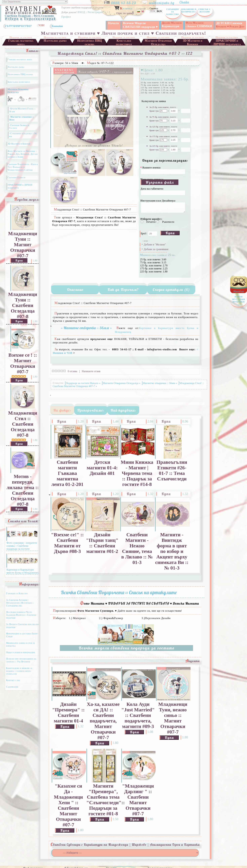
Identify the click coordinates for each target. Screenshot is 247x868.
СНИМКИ (199, 25)
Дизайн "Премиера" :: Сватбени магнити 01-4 (68, 712)
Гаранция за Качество (173, 12)
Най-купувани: (123, 410)
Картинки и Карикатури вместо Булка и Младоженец (23, 570)
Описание (75, 290)
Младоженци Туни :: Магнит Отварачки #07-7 (23, 245)
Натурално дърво (55, 41)
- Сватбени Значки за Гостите (19, 127)
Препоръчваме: (91, 410)
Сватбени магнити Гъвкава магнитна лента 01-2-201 (67, 473)
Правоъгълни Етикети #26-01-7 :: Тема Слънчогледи (172, 470)
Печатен (151, 222)
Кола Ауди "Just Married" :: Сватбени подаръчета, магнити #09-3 (138, 715)
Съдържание (12, 687)
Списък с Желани (205, 10)
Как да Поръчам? (123, 290)
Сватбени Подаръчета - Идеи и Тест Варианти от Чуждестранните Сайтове (23, 167)
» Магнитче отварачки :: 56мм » (86, 328)
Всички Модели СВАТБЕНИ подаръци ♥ (140, 25)
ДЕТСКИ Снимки (230, 25)
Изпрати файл (160, 182)
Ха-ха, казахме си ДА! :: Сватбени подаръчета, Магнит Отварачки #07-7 (103, 721)
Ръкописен (168, 222)
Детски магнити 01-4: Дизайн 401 (102, 468)
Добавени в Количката (189, 10)
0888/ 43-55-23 (126, 2)
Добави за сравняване (156, 249)
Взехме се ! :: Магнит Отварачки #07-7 (23, 363)
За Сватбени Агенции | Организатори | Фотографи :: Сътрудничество (20, 603)
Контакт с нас (13, 680)
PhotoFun (239, 299)
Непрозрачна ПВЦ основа (89, 42)
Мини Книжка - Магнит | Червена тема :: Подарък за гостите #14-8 (137, 473)
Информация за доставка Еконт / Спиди (22, 635)
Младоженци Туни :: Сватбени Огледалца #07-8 (23, 305)
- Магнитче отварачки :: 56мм (21, 118)
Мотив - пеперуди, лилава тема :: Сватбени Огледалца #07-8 (23, 490)
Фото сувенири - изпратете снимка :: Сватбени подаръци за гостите (22, 544)
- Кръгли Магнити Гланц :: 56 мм (22, 110)
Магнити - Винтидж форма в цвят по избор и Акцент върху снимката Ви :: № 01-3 (172, 551)
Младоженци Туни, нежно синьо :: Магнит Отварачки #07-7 (173, 718)
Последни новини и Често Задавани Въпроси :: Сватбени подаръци (21, 615)
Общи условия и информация (20, 652)
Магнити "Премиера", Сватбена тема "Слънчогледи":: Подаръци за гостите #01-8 (103, 800)
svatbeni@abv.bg (164, 2)
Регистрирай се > (98, 12)
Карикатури (172, 25)
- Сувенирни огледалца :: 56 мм (23, 135)
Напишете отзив (91, 371)
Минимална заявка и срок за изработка (20, 644)
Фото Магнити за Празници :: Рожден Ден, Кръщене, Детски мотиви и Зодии (23, 154)
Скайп (186, 2)
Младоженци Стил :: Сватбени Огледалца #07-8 (23, 424)
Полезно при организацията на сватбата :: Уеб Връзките (21, 660)
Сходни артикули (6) (171, 290)
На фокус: (62, 410)
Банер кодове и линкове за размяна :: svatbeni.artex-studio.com (19, 671)
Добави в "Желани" (155, 244)
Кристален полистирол (124, 42)
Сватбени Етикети (16, 178)
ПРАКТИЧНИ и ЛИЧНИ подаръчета (227, 42)
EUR (153, 11)
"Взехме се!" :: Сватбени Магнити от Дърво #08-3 (67, 543)
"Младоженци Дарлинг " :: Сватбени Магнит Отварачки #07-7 (138, 800)
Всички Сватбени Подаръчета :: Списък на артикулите (119, 592)
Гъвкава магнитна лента (21, 42)
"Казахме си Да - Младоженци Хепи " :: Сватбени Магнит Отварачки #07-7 (68, 805)
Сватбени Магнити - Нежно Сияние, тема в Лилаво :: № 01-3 (137, 548)
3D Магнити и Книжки (193, 42)
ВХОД (81, 12)
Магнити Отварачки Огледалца (158, 42)
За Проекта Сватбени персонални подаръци (23, 626)
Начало (113, 23)
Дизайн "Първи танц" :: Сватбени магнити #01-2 (102, 543)
